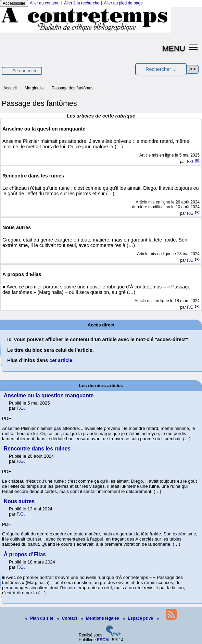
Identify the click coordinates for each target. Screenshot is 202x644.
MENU (174, 48)
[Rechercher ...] (161, 69)
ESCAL (104, 640)
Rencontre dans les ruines (37, 449)
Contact (68, 618)
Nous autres (19, 501)
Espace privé (138, 618)
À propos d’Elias (25, 554)
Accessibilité (14, 3)
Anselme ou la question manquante (49, 395)
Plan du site (40, 618)
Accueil (10, 88)
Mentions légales (101, 618)
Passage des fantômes (73, 88)
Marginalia (34, 88)
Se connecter (26, 71)
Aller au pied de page (123, 3)
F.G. (191, 162)
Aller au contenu (45, 3)
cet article (61, 360)
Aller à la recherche (82, 3)
